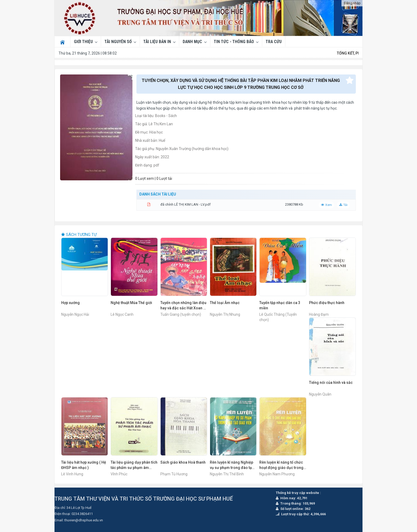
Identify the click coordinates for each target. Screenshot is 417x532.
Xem (328, 205)
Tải (345, 205)
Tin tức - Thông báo (234, 42)
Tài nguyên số (118, 42)
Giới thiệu (83, 42)
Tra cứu (274, 42)
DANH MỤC (192, 42)
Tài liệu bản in (157, 42)
